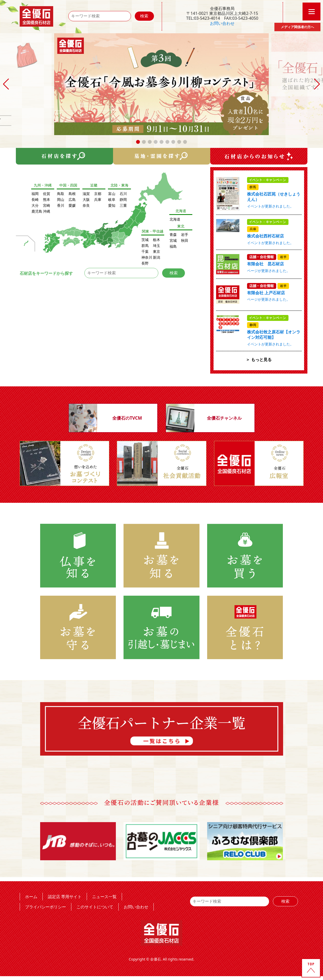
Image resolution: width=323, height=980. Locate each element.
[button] (138, 142)
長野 (145, 263)
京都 (98, 194)
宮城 (173, 240)
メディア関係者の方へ (297, 27)
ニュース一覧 (104, 896)
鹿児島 (37, 211)
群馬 (145, 246)
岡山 (61, 199)
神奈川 (147, 257)
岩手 (185, 235)
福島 (173, 246)
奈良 (86, 205)
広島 (72, 199)
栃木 (157, 240)
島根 (72, 194)
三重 (123, 205)
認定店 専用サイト (65, 896)
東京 (157, 251)
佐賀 (47, 194)
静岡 (123, 199)
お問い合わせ (222, 23)
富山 (112, 194)
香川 (61, 205)
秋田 (185, 240)
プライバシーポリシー (46, 907)
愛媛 (72, 205)
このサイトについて (95, 907)
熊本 (47, 199)
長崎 (35, 199)
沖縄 (47, 211)
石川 (123, 194)
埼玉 (157, 246)
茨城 (145, 240)
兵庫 (98, 199)
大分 (35, 205)
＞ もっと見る (259, 360)
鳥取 (61, 194)
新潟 (157, 257)
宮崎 (47, 205)
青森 (173, 235)
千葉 (145, 251)
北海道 (175, 219)
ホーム (31, 896)
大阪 (86, 199)
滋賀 (86, 194)
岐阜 (112, 199)
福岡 (35, 194)
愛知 (112, 205)
